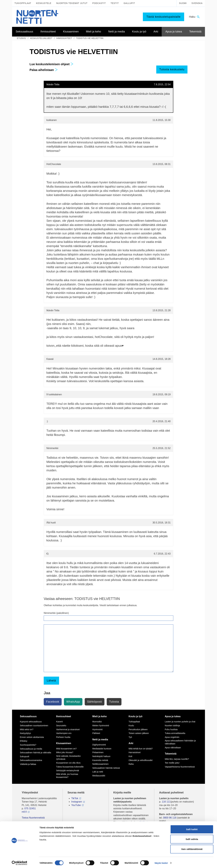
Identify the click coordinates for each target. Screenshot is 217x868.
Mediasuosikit (99, 776)
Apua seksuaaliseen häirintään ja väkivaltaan (180, 742)
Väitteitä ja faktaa (28, 764)
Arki (131, 743)
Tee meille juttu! (172, 763)
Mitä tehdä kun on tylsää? (141, 749)
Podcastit (99, 3)
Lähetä (51, 681)
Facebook (53, 702)
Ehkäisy (24, 741)
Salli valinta (192, 838)
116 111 (166, 802)
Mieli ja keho (100, 716)
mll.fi (24, 812)
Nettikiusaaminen (100, 764)
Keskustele (44, 3)
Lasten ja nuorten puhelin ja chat (180, 722)
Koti (130, 756)
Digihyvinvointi (99, 745)
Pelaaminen (98, 752)
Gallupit (129, 3)
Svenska (197, 3)
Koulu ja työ (135, 716)
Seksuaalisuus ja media (31, 749)
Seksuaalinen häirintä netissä (106, 768)
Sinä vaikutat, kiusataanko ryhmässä (68, 758)
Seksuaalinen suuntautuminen (34, 726)
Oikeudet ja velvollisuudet (141, 760)
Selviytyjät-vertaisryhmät (68, 770)
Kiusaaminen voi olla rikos (68, 763)
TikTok (75, 798)
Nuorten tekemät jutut (72, 3)
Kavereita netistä (100, 760)
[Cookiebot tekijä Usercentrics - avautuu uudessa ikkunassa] (20, 862)
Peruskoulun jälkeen (138, 729)
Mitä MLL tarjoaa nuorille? (177, 759)
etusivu (21, 38)
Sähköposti (95, 702)
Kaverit (59, 722)
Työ (130, 737)
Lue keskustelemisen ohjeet (51, 64)
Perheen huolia (63, 737)
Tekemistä (171, 754)
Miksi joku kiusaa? (65, 752)
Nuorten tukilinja (172, 726)
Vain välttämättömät (192, 848)
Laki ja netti (98, 772)
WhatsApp (73, 702)
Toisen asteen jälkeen (139, 733)
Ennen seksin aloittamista (32, 737)
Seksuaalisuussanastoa (31, 760)
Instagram (77, 802)
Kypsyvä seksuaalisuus (31, 722)
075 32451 (30, 808)
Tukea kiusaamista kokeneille (70, 767)
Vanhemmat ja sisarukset (68, 729)
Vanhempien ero (64, 733)
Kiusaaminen (64, 743)
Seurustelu (61, 726)
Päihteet (96, 733)
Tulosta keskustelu (172, 69)
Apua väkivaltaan (173, 748)
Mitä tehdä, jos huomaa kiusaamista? (67, 776)
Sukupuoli (25, 756)
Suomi (183, 3)
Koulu (131, 726)
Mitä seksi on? (27, 729)
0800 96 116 (170, 818)
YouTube (76, 805)
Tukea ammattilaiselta (175, 733)
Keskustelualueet (41, 38)
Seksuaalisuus (28, 716)
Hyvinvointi (97, 729)
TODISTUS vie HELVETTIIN (90, 38)
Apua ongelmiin (172, 737)
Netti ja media (100, 739)
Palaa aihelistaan (44, 70)
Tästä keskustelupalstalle (164, 17)
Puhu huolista (171, 729)
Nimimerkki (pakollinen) (56, 613)
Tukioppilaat (23, 3)
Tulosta (114, 702)
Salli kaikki (192, 828)
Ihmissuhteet (64, 38)
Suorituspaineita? (28, 745)
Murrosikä (97, 722)
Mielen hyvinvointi (101, 726)
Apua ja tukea (173, 716)
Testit (115, 3)
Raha (131, 764)
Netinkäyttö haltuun (101, 756)
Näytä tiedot (161, 862)
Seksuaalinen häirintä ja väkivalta (35, 753)
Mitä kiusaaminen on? (66, 749)
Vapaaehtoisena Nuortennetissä (180, 767)
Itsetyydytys (25, 733)
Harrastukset (134, 752)
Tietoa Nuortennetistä (33, 818)
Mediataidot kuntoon (102, 749)
